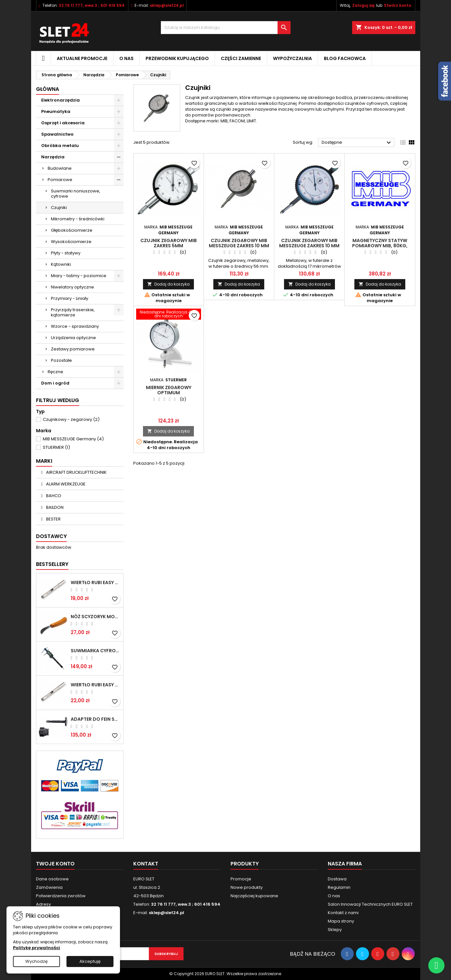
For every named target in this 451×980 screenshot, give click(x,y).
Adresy (43, 904)
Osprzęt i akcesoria (63, 123)
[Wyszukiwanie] (226, 28)
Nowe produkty (247, 887)
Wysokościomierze (71, 242)
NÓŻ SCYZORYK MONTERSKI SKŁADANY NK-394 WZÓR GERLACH (96, 617)
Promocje (241, 879)
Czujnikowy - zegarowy (71, 419)
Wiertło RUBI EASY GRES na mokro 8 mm (96, 685)
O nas (126, 58)
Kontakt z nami (343, 913)
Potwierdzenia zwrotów (61, 896)
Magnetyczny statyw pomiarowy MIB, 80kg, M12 (380, 246)
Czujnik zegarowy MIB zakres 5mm (169, 243)
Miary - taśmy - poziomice (79, 276)
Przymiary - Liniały (70, 298)
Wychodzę (36, 961)
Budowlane (60, 168)
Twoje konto (55, 864)
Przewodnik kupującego (177, 58)
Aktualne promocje (82, 58)
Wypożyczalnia (292, 58)
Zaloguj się (363, 5)
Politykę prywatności (36, 948)
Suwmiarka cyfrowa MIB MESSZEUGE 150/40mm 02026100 (96, 651)
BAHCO (53, 496)
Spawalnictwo (57, 134)
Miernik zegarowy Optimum (169, 390)
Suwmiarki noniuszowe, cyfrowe (76, 194)
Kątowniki (61, 264)
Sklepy (335, 930)
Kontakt (146, 864)
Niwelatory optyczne (72, 287)
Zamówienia (49, 887)
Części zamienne (241, 58)
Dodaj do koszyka (168, 284)
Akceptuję (90, 961)
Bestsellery (52, 564)
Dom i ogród (55, 383)
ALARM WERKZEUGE (65, 484)
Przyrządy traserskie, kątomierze (73, 312)
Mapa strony (341, 921)
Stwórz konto (398, 5)
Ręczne (55, 372)
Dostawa (337, 879)
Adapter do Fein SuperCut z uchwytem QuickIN (96, 719)
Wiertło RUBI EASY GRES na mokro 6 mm (96, 582)
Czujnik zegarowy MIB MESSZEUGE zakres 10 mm (239, 243)
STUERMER (56, 447)
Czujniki (59, 208)
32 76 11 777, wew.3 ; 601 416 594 (92, 5)
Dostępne (357, 143)
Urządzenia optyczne (73, 338)
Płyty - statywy (66, 253)
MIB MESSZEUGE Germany (73, 439)
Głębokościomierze (72, 230)
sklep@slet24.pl (167, 5)
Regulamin (339, 887)
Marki (44, 461)
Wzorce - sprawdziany (75, 326)
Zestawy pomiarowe (73, 349)
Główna (47, 89)
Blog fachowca (345, 58)
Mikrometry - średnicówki (78, 219)
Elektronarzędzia (60, 100)
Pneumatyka (56, 111)
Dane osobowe (52, 879)
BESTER (53, 519)
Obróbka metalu (60, 146)
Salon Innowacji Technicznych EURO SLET (370, 904)
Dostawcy (51, 536)
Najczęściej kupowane (254, 896)
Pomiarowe (60, 180)
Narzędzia (53, 157)
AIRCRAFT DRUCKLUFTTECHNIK (76, 472)
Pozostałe (61, 360)
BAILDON (54, 507)
